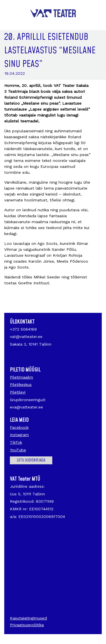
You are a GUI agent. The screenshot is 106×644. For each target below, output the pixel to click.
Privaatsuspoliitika (27, 625)
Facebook (19, 427)
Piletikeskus (21, 384)
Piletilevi (18, 392)
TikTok (16, 442)
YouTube (18, 450)
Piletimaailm (21, 377)
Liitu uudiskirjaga (31, 460)
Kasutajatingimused (28, 618)
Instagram (19, 435)
